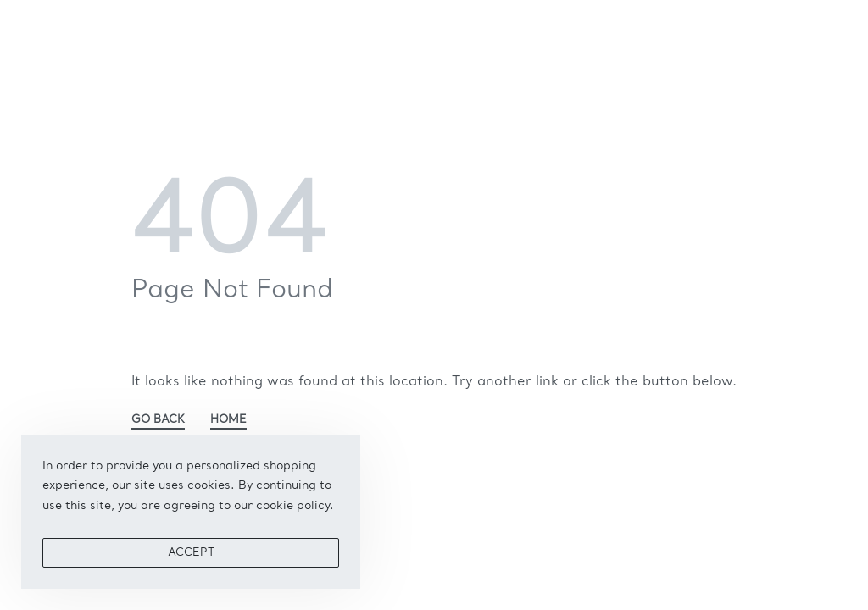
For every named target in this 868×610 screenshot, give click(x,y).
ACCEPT (191, 553)
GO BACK (158, 420)
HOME (228, 420)
